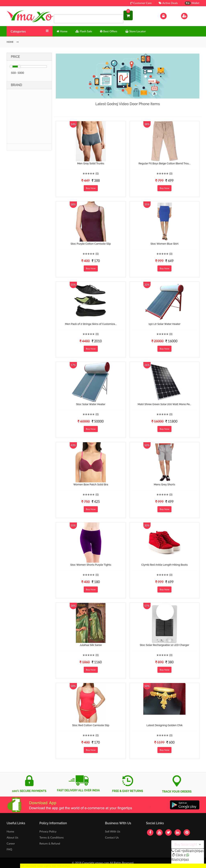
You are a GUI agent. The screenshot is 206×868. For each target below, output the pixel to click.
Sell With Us (113, 831)
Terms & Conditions (51, 837)
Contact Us (112, 837)
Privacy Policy (48, 831)
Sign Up (189, 16)
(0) (97, 173)
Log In (168, 16)
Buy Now (91, 188)
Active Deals (168, 3)
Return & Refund (50, 843)
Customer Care (141, 3)
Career (11, 843)
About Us (12, 837)
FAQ (9, 849)
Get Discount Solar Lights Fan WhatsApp (45, 866)
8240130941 (180, 859)
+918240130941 (192, 851)
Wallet (192, 3)
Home (10, 831)
